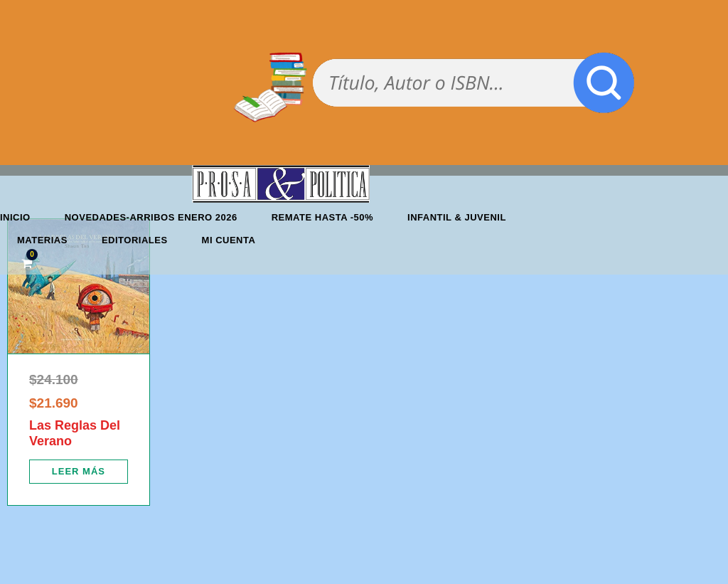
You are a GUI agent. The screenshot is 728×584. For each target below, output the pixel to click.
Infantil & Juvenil (457, 217)
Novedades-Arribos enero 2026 (151, 217)
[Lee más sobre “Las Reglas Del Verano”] (79, 472)
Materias (42, 240)
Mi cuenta (229, 240)
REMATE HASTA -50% (322, 217)
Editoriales (135, 240)
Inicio (15, 217)
